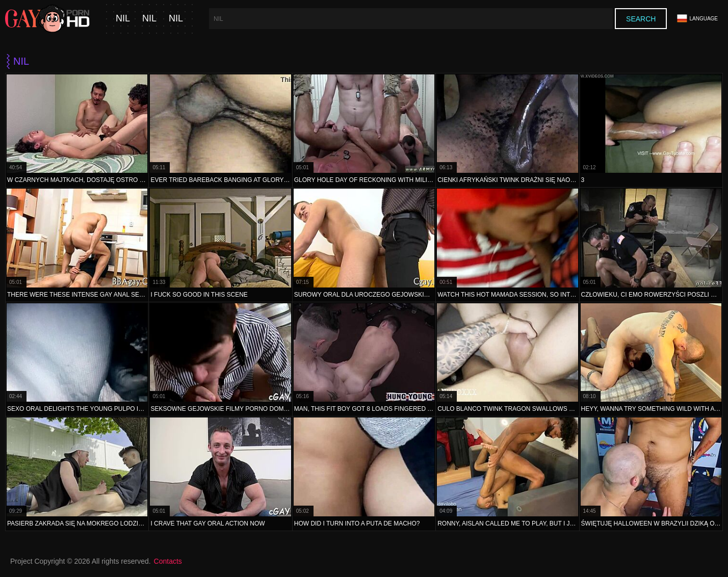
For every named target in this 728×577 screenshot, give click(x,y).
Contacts (168, 561)
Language (697, 19)
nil (123, 19)
